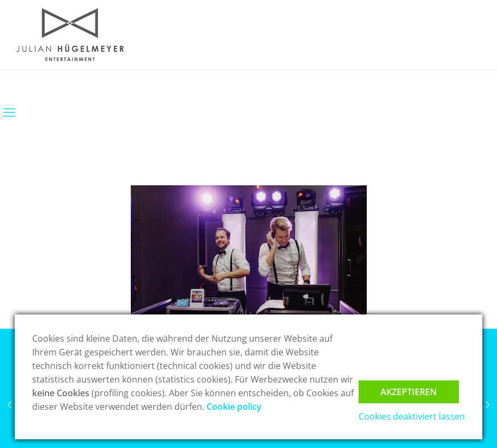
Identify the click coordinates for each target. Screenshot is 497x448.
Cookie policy (234, 407)
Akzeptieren (409, 392)
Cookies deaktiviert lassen (412, 416)
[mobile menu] (9, 112)
